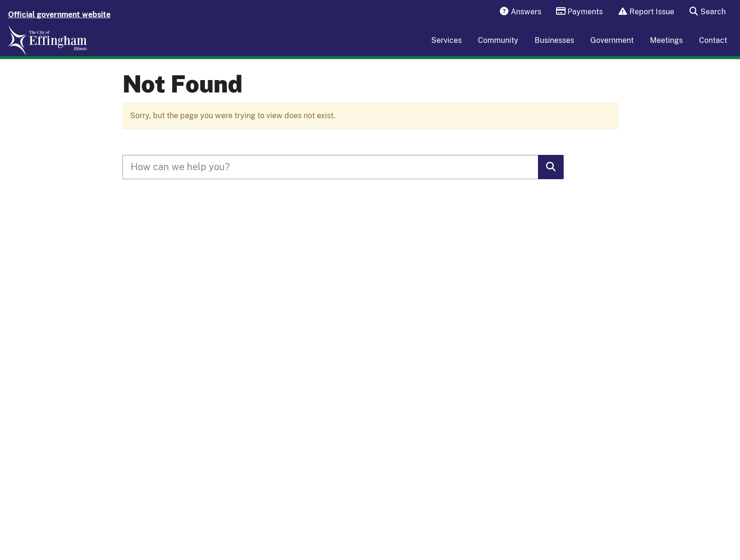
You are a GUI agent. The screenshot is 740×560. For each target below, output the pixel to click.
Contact (713, 46)
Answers (517, 12)
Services (446, 46)
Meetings (666, 46)
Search (705, 12)
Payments (577, 12)
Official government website (59, 15)
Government (612, 46)
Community (498, 46)
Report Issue (643, 12)
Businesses (554, 46)
